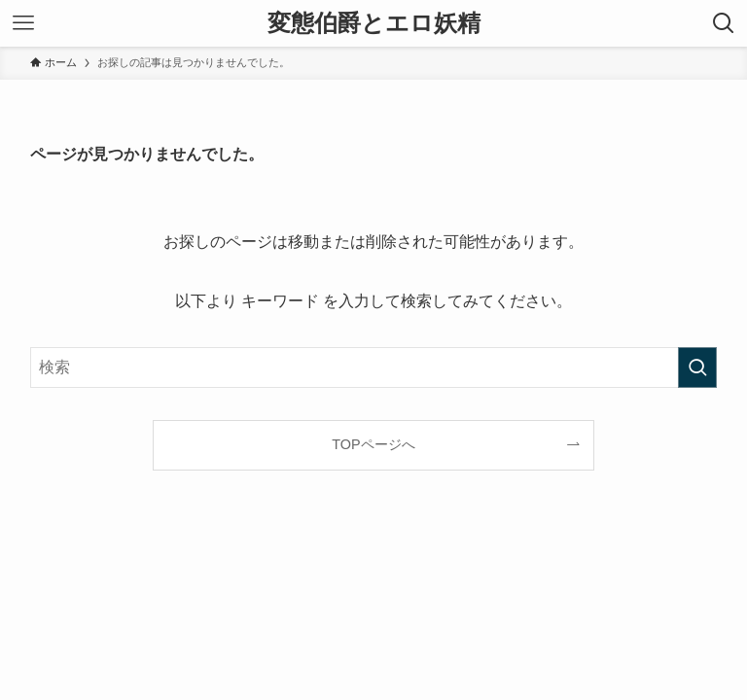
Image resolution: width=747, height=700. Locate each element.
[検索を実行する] (697, 367)
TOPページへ (373, 444)
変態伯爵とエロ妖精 (374, 23)
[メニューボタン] (23, 23)
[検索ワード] (374, 367)
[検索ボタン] (724, 23)
